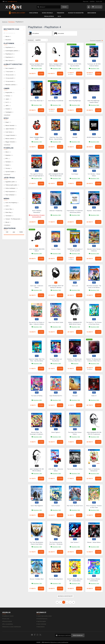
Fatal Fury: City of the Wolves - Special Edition (56, 138)
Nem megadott (11, 68)
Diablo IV (94, 396)
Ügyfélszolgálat (41, 621)
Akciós (8, 36)
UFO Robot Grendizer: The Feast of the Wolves (94, 287)
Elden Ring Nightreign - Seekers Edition (94, 102)
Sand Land (75, 286)
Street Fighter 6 (56, 432)
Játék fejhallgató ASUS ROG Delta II (37, 250)
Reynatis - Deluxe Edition (94, 211)
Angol (8, 122)
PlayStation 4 (10, 47)
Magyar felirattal (11, 142)
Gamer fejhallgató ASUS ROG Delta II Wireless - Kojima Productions (56, 65)
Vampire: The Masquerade (14, 219)
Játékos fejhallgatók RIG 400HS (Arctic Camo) (75, 323)
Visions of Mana (56, 249)
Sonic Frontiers (56, 506)
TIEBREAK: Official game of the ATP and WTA (75, 250)
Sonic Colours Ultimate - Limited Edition (94, 580)
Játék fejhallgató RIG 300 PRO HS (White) (37, 470)
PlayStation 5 (10, 57)
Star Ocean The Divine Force (75, 506)
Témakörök (60, 13)
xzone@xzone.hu (10, 1)
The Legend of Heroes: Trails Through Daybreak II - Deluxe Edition (37, 175)
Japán (8, 99)
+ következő (7, 115)
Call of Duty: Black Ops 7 (37, 101)
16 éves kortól (10, 81)
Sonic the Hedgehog (12, 203)
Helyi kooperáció (11, 192)
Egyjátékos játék (11, 182)
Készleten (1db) (57, 68)
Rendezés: (31, 40)
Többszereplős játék (12, 185)
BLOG (59, 16)
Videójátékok (34, 13)
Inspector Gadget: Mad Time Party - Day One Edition (37, 360)
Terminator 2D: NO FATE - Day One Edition (75, 65)
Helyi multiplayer (11, 195)
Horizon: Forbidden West (37, 579)
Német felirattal (11, 126)
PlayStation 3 (10, 54)
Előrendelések (10, 33)
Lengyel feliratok (11, 135)
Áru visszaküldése (8, 624)
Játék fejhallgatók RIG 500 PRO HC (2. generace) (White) (94, 433)
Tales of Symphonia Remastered (94, 470)
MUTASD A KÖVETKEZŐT (65, 596)
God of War (10, 209)
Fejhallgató (9, 112)
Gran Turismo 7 (75, 542)
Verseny (9, 168)
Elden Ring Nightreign (75, 101)
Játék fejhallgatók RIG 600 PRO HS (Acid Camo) (56, 175)
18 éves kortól (11, 75)
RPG (8, 159)
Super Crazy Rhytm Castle (56, 322)
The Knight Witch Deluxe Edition (75, 433)
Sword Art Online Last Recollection (56, 360)
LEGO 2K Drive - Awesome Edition (56, 470)
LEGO (8, 206)
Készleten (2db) (38, 68)
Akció (8, 152)
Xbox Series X (10, 61)
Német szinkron (11, 139)
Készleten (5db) (76, 215)
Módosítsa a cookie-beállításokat (12, 627)
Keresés (65, 7)
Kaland (8, 165)
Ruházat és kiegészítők (76, 13)
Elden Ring (9, 212)
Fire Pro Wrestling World (56, 579)
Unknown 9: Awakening (56, 211)
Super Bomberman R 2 (56, 396)
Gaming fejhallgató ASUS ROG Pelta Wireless (37, 65)
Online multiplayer (12, 188)
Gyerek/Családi (11, 172)
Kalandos (9, 155)
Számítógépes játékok (13, 51)
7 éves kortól (10, 72)
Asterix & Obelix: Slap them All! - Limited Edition (75, 580)
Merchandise (92, 13)
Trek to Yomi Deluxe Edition (75, 469)
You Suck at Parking (37, 396)
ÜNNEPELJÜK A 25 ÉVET (17, 13)
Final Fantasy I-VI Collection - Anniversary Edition (75, 212)
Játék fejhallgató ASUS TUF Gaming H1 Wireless (56, 287)
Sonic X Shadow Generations (37, 212)
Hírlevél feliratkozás (78, 635)
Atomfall (75, 137)
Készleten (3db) (95, 105)
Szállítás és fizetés (8, 616)
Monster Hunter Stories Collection (94, 250)
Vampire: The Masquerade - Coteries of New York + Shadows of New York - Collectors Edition (94, 360)
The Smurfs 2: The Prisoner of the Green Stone (94, 323)
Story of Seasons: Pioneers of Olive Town (94, 507)
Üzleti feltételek (41, 624)
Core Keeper (75, 174)
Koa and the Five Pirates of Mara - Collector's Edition (37, 323)
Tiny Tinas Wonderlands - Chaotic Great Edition (37, 543)
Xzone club (99, 1)
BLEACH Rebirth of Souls (94, 137)
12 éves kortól (10, 78)
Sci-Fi (8, 102)
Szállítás (92, 1)
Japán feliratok (11, 129)
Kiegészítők (10, 92)
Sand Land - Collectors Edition (37, 287)
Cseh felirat (10, 132)
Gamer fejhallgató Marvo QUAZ (37, 138)
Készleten (8, 40)
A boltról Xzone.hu (42, 619)
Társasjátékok (49, 16)
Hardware (9, 162)
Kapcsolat (86, 1)
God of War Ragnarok (37, 506)
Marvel (8, 222)
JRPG (8, 106)
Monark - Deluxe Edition (94, 542)
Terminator (9, 216)
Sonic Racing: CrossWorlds (56, 101)
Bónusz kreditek (7, 621)
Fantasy (9, 96)
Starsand (75, 396)
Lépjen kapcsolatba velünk (44, 616)
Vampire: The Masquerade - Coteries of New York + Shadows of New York (75, 360)
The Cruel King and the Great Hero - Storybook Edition (56, 543)
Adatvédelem (41, 627)
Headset (9, 109)
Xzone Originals (47, 13)
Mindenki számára (11, 85)
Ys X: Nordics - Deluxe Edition (94, 175)
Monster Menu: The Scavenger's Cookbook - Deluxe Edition (37, 433)
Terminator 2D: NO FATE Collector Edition (94, 65)
